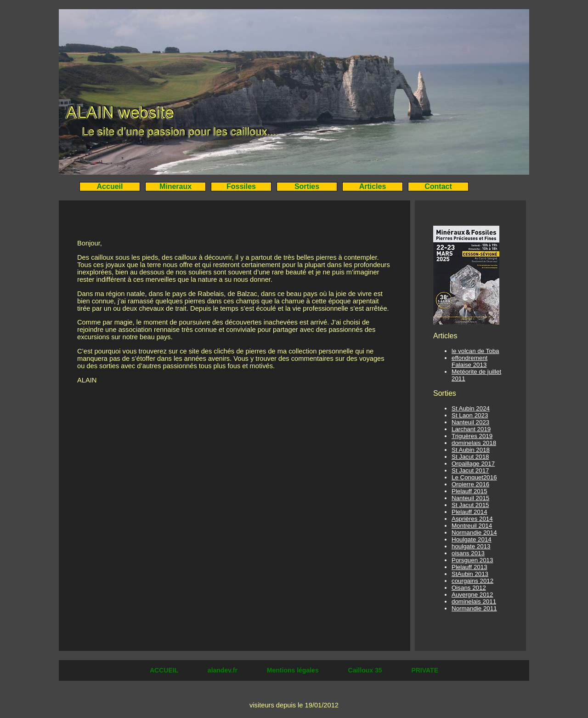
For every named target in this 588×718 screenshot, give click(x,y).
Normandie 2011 (474, 608)
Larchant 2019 (471, 429)
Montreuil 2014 (472, 526)
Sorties (307, 186)
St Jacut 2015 (470, 505)
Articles (373, 186)
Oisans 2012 (469, 588)
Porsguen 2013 (472, 560)
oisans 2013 (468, 553)
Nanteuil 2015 (470, 498)
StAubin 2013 (470, 574)
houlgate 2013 (471, 546)
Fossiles (241, 186)
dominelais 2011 (474, 601)
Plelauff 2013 (469, 567)
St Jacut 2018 (470, 457)
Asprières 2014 (472, 519)
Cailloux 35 (366, 670)
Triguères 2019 (472, 436)
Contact (438, 186)
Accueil (110, 186)
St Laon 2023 (470, 415)
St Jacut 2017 (470, 470)
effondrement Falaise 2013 (469, 361)
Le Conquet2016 (474, 477)
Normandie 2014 (474, 533)
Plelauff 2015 (469, 491)
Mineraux (175, 186)
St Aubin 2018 (471, 450)
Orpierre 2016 (470, 484)
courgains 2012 (472, 581)
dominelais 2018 (474, 443)
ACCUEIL (165, 670)
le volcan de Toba (475, 351)
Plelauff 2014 (469, 512)
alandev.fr (223, 670)
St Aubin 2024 (471, 408)
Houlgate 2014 (472, 539)
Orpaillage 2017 (473, 464)
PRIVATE (425, 670)
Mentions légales (294, 670)
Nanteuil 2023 (470, 422)
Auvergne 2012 (472, 595)
